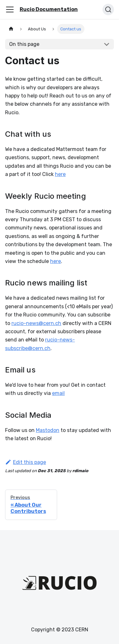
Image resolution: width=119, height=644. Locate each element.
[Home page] (11, 29)
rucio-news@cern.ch (36, 323)
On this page (24, 44)
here (60, 174)
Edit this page (26, 462)
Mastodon (48, 430)
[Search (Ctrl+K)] (108, 9)
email (58, 393)
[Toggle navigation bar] (10, 9)
